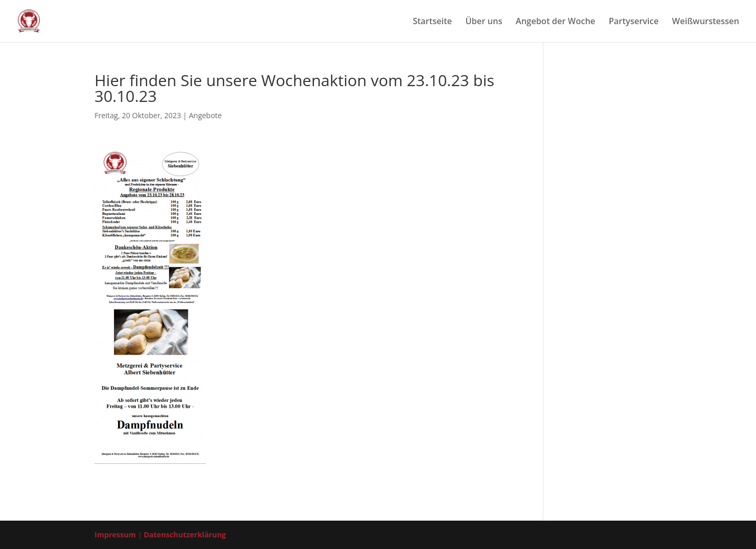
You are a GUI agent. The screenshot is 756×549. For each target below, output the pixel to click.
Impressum (115, 535)
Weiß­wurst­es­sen (706, 22)
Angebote (206, 115)
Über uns (484, 22)
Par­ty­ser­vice (633, 22)
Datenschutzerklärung (185, 535)
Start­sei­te (432, 22)
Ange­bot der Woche (555, 22)
